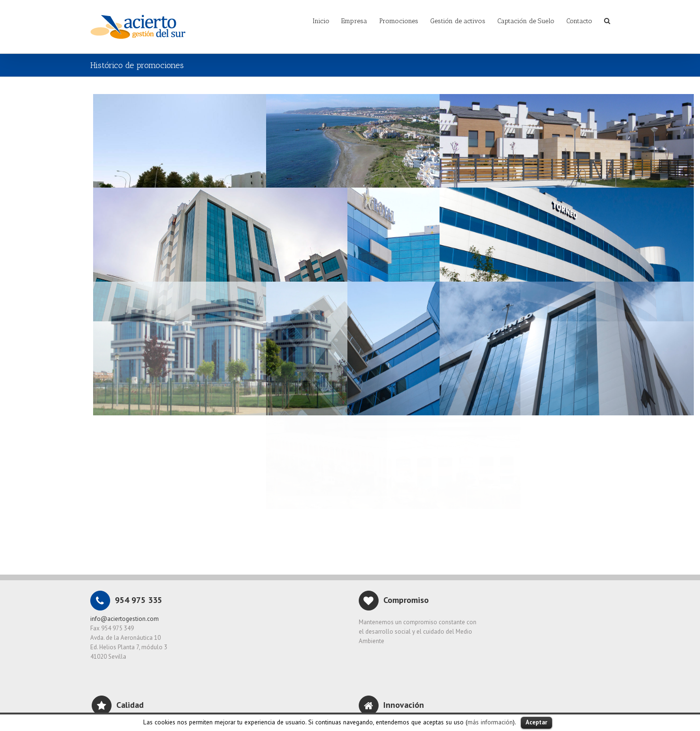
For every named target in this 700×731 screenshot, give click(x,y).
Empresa (354, 21)
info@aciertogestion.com (125, 619)
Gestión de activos (458, 21)
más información (490, 722)
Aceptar (536, 722)
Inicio (321, 21)
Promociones (399, 21)
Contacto (579, 21)
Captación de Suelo (526, 21)
